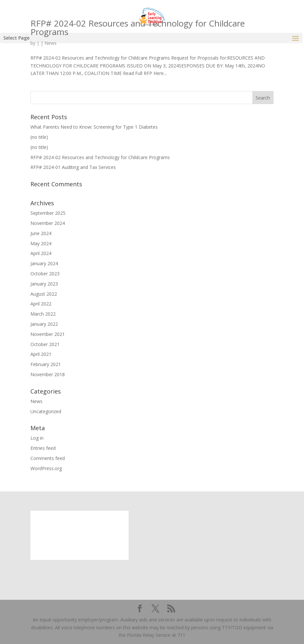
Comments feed (48, 458)
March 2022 (43, 314)
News (36, 401)
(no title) (39, 137)
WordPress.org (46, 468)
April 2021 (41, 354)
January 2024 (44, 263)
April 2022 (41, 304)
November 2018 (48, 374)
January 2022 (44, 324)
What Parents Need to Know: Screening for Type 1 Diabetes (94, 127)
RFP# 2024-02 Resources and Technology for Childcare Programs (100, 157)
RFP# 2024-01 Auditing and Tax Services (73, 167)
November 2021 (48, 334)
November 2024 (48, 223)
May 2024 (41, 243)
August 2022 (44, 294)
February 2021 (46, 364)
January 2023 (44, 284)
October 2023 (45, 274)
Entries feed (43, 448)
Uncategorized (46, 411)
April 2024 (41, 253)
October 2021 (45, 344)
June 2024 (41, 233)
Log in (37, 438)
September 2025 (48, 213)
